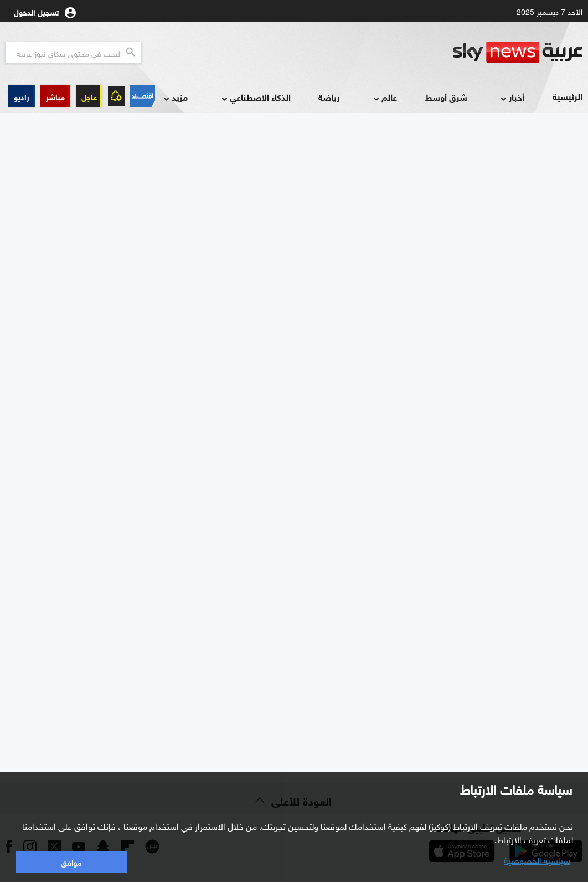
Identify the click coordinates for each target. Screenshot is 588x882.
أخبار (511, 98)
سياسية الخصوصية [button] (537, 859)
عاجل (89, 96)
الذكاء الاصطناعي (255, 98)
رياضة (329, 97)
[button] (55, 96)
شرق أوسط (446, 97)
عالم (384, 98)
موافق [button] (71, 862)
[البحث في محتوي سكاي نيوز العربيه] (73, 52)
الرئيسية (568, 96)
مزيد (174, 98)
